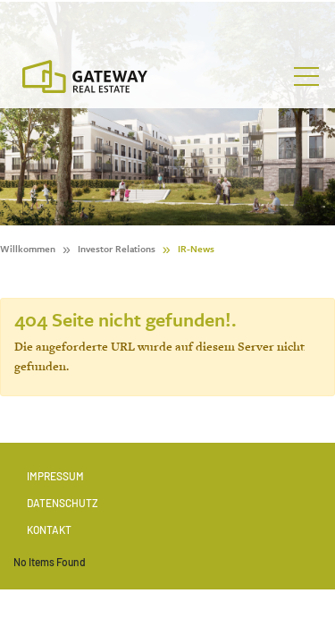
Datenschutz (63, 503)
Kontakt (49, 530)
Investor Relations (117, 249)
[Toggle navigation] (306, 77)
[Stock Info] (167, 21)
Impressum (55, 476)
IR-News (196, 249)
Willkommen (28, 249)
